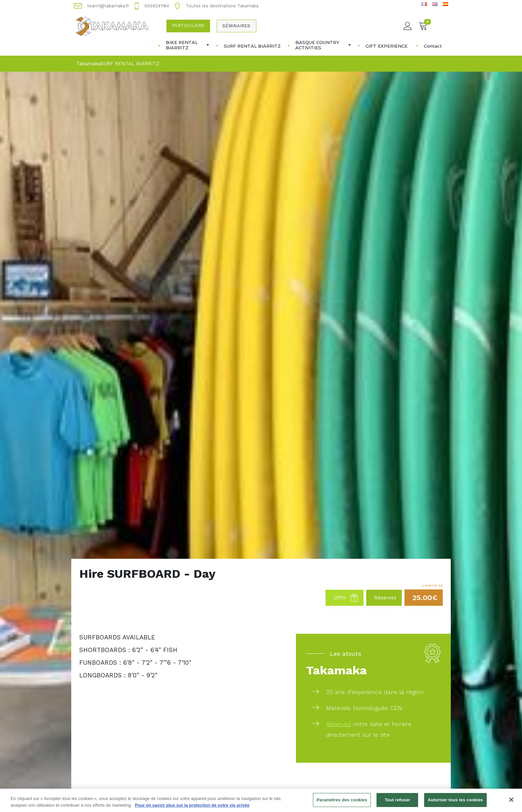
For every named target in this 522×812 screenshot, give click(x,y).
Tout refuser (397, 803)
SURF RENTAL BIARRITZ (252, 46)
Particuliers (188, 25)
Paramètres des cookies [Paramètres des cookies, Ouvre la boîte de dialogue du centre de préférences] (342, 803)
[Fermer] (511, 803)
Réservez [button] (385, 598)
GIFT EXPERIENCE (387, 46)
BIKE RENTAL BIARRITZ (187, 45)
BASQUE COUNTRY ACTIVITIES (323, 45)
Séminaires (237, 26)
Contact (433, 46)
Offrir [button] (346, 598)
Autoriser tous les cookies (455, 803)
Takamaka (88, 64)
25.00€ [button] (425, 598)
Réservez (338, 724)
